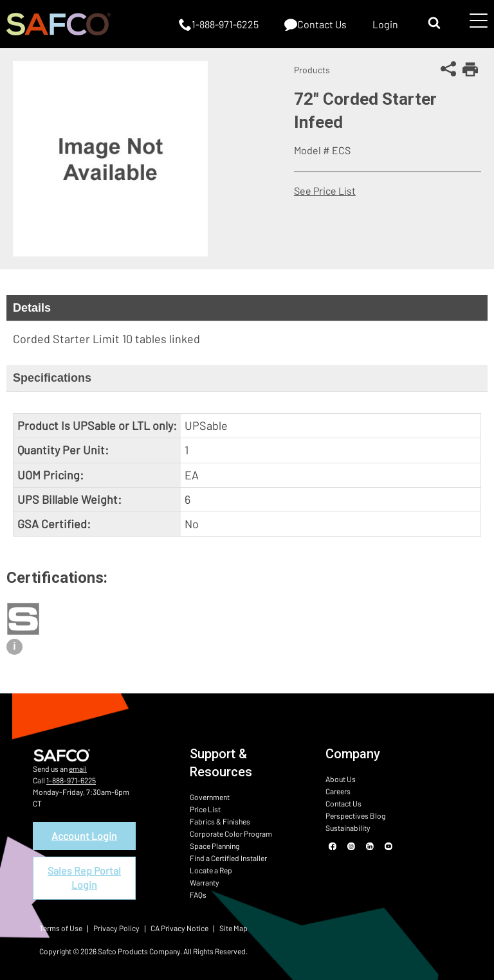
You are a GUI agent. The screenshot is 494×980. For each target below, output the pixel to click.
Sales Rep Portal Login (84, 878)
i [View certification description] (14, 646)
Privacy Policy (116, 928)
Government (210, 797)
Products (312, 70)
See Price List (325, 191)
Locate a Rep (211, 870)
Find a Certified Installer (228, 858)
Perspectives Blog (355, 815)
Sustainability (348, 828)
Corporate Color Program (231, 833)
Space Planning (215, 846)
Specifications (52, 378)
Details (32, 308)
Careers (338, 791)
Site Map (233, 928)
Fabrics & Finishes (220, 821)
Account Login (84, 836)
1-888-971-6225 (71, 780)
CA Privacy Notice (179, 928)
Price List (205, 809)
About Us (341, 779)
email (78, 769)
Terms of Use (61, 928)
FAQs (198, 895)
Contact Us (343, 803)
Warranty (205, 882)
